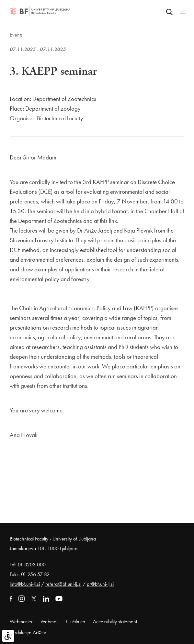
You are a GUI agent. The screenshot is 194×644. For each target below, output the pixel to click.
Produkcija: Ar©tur (28, 633)
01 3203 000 (32, 565)
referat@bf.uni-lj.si (63, 584)
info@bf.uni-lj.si (25, 584)
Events (16, 35)
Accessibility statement (115, 622)
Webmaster (21, 622)
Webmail (49, 622)
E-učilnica (76, 622)
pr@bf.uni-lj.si (100, 584)
